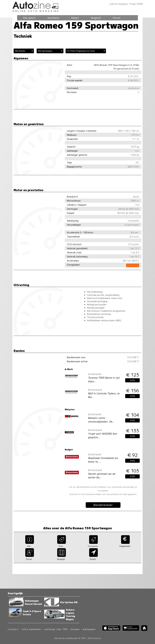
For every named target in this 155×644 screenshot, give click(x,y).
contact (13, 629)
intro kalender (32, 629)
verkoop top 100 (56, 629)
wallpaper (89, 629)
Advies (75, 18)
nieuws (75, 629)
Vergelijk (96, 18)
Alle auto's (29, 18)
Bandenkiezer (103, 505)
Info (133, 380)
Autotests (53, 18)
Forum (116, 18)
